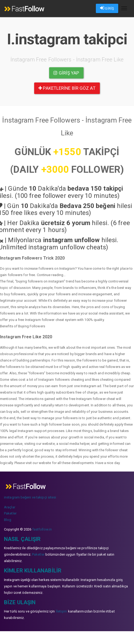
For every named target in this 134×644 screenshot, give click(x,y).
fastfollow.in (42, 529)
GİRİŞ (107, 8)
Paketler (10, 513)
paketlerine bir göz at (67, 88)
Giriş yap (66, 73)
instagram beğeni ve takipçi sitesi (30, 497)
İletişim (62, 611)
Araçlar (10, 507)
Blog (8, 520)
